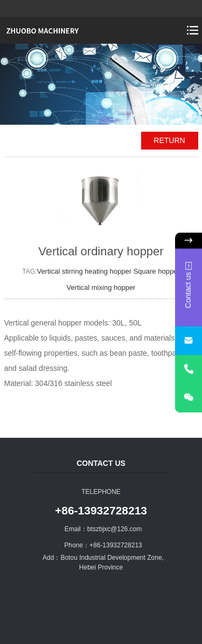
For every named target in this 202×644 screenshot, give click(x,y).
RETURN (169, 140)
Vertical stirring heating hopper (85, 271)
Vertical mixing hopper (101, 287)
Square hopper (157, 271)
